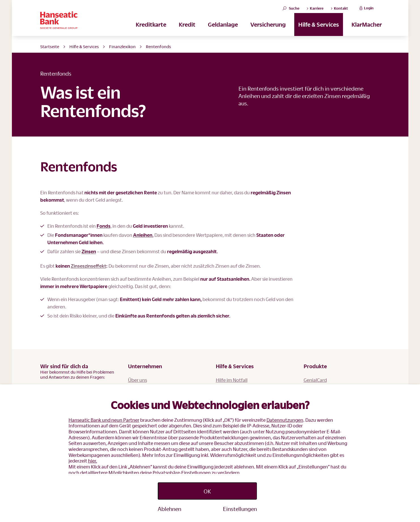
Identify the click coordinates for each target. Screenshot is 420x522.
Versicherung (268, 29)
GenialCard (315, 380)
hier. (93, 461)
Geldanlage (223, 29)
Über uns (137, 380)
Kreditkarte (151, 29)
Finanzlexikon (122, 46)
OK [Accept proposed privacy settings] (207, 491)
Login (366, 10)
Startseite (50, 46)
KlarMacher (367, 29)
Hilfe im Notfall (232, 380)
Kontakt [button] (339, 10)
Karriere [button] (315, 10)
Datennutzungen (285, 420)
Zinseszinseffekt (89, 266)
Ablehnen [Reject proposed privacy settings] (170, 509)
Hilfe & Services (319, 29)
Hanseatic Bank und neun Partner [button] (104, 420)
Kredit (187, 29)
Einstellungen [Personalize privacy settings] (240, 509)
